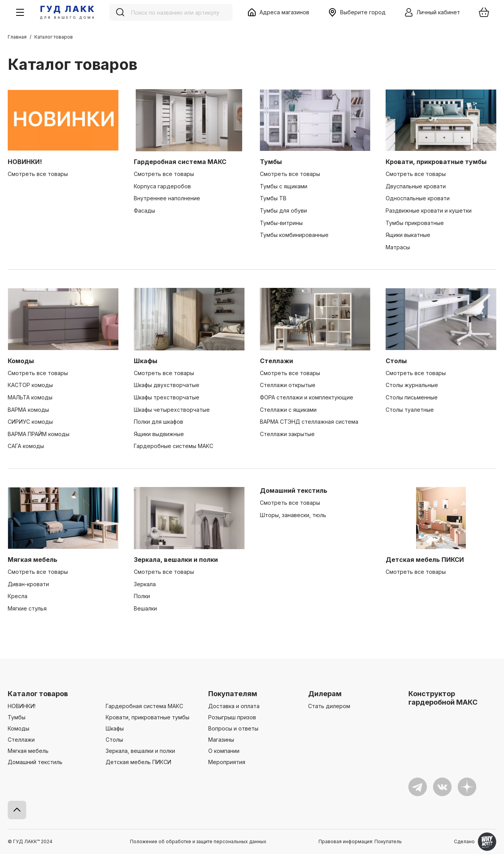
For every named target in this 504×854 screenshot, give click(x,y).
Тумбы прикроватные (415, 223)
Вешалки (145, 608)
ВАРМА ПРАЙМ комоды (39, 434)
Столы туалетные (410, 410)
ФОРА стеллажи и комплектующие (307, 397)
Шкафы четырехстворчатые (172, 410)
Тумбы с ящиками (284, 186)
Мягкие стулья (27, 608)
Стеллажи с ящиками (288, 410)
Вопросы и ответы (233, 728)
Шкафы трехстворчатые (167, 397)
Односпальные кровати (418, 198)
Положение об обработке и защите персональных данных (198, 841)
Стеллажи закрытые (287, 434)
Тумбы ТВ (273, 198)
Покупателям (233, 694)
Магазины (221, 740)
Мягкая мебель (33, 560)
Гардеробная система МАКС (180, 162)
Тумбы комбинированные (294, 235)
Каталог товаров (38, 694)
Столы (396, 361)
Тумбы (271, 162)
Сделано (475, 842)
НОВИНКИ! (25, 162)
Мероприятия (227, 762)
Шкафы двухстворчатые (167, 385)
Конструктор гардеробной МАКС (443, 698)
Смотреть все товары (38, 174)
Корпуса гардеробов (162, 186)
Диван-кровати (28, 584)
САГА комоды (26, 446)
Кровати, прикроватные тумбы (436, 162)
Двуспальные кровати (416, 186)
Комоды (21, 361)
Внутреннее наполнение (167, 198)
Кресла (18, 596)
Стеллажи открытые (288, 385)
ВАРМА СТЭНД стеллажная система (309, 422)
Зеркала (145, 584)
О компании (224, 751)
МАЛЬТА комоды (30, 397)
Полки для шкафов (158, 422)
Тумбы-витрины (281, 223)
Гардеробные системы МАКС (174, 446)
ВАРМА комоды (28, 410)
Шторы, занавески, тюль (293, 515)
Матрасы (398, 247)
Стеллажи (276, 361)
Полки (142, 596)
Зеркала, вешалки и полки (176, 560)
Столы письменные (412, 397)
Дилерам (325, 694)
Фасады (144, 211)
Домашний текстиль (294, 490)
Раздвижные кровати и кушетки (429, 211)
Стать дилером (329, 706)
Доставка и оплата (234, 706)
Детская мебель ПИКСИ (425, 560)
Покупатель (388, 841)
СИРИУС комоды (30, 422)
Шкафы (146, 361)
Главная (17, 37)
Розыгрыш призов (232, 717)
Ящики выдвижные (159, 434)
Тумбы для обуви (283, 211)
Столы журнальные (412, 385)
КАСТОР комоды (30, 385)
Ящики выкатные (408, 235)
